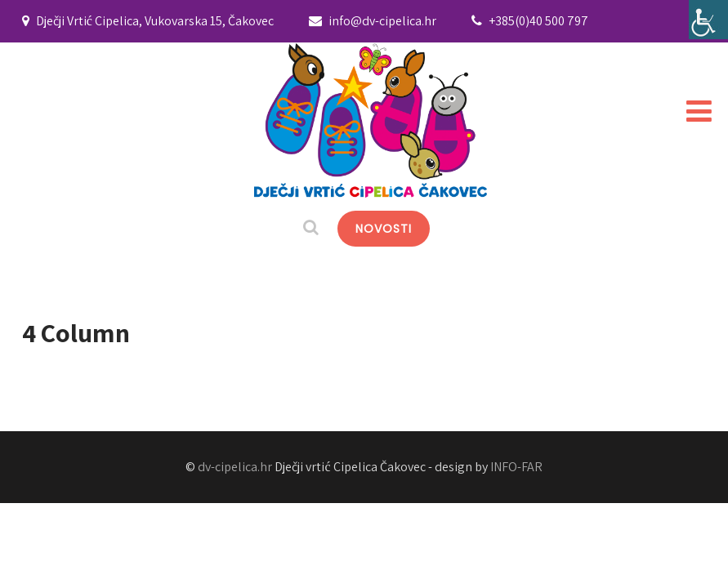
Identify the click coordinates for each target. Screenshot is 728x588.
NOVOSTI (384, 229)
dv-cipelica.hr (235, 467)
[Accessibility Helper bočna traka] (708, 20)
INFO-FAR (516, 467)
